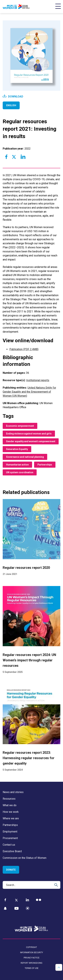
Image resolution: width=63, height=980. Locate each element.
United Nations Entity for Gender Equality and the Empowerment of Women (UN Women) (29, 392)
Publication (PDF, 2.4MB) (24, 349)
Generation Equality (17, 449)
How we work (11, 812)
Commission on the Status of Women (25, 858)
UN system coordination (20, 472)
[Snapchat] (5, 908)
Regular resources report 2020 (26, 568)
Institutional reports (38, 380)
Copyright (32, 947)
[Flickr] (39, 900)
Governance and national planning (25, 457)
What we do (10, 805)
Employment (10, 832)
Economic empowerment (20, 426)
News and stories (13, 792)
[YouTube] (16, 908)
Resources (9, 799)
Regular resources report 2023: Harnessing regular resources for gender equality (29, 758)
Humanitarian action (17, 465)
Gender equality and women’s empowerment (31, 441)
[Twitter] (16, 900)
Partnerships (45, 465)
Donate (11, 870)
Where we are (11, 818)
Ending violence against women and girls (29, 434)
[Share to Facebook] (6, 157)
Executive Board (12, 851)
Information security (32, 953)
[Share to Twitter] (14, 157)
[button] (59, 967)
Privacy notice (32, 958)
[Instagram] (28, 908)
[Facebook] (5, 900)
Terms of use (32, 968)
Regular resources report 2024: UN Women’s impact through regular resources (29, 660)
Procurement (10, 838)
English (11, 105)
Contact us (9, 845)
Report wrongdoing (32, 963)
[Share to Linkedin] (23, 157)
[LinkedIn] (27, 900)
